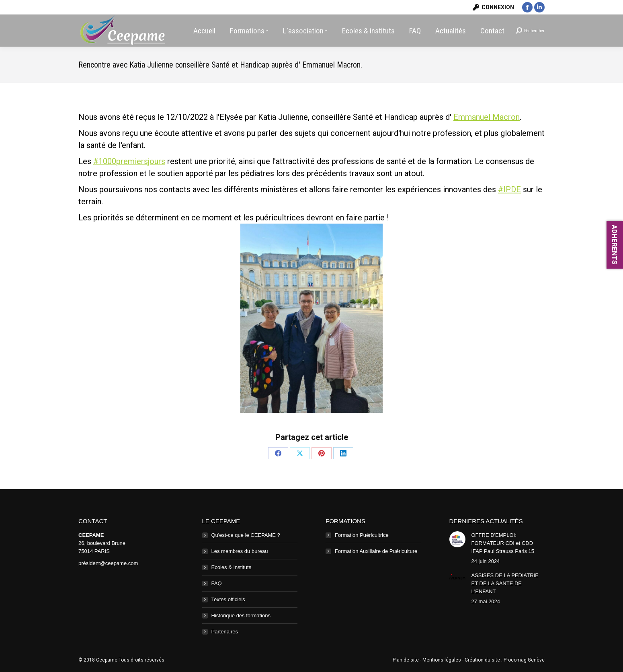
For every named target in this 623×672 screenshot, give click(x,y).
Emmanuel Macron (487, 117)
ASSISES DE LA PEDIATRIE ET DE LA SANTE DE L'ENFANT (505, 583)
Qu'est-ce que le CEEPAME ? (246, 535)
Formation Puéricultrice (362, 535)
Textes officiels (228, 599)
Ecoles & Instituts (232, 567)
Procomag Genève (524, 660)
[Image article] (457, 539)
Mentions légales (442, 660)
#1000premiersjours (129, 161)
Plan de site (406, 660)
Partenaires (225, 632)
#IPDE (509, 189)
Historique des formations (241, 615)
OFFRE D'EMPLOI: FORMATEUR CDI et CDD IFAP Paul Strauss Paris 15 (503, 543)
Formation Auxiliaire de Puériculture (376, 551)
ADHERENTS (615, 245)
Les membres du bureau (240, 551)
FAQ (217, 583)
